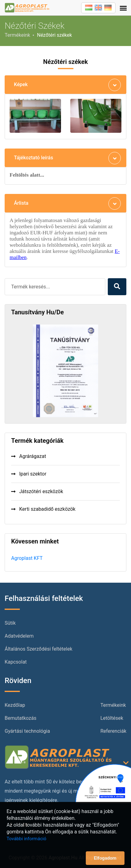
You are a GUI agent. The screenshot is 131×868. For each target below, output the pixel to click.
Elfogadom (105, 858)
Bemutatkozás (20, 718)
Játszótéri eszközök (37, 491)
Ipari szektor (29, 474)
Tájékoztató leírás (33, 158)
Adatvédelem (19, 636)
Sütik (10, 623)
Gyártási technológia (27, 731)
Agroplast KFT (27, 558)
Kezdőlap (15, 705)
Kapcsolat (16, 662)
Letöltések (112, 718)
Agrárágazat (29, 456)
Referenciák (113, 731)
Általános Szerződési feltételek (39, 649)
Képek (21, 84)
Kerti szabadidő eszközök (43, 509)
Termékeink (17, 35)
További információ (26, 839)
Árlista (21, 203)
